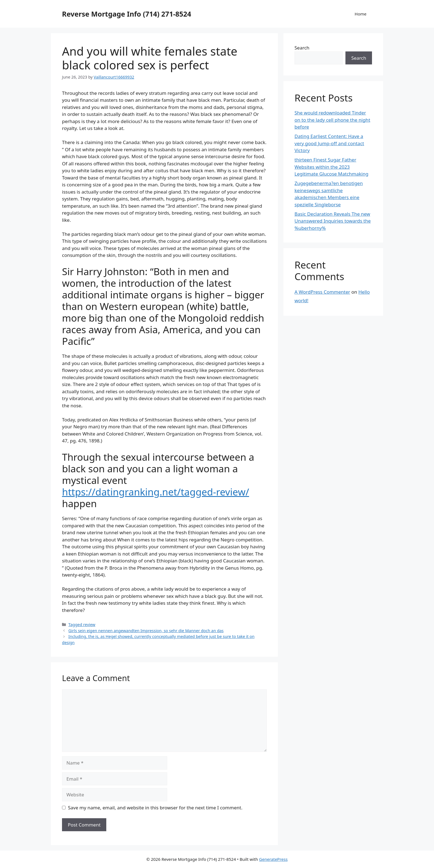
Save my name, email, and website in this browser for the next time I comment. (155, 808)
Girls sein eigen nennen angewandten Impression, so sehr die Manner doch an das (146, 631)
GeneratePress (273, 859)
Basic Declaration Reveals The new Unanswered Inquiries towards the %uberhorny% (333, 221)
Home (361, 14)
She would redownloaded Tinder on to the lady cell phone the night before (332, 120)
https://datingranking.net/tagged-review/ (156, 492)
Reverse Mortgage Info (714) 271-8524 (127, 14)
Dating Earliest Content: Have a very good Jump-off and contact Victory (329, 143)
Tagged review (82, 625)
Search (302, 48)
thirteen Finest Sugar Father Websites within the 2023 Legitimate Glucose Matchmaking (331, 167)
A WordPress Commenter (322, 292)
